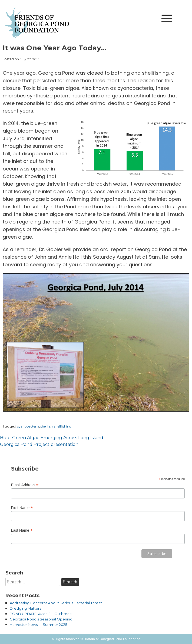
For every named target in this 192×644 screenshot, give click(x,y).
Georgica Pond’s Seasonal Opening (41, 619)
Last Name (22, 530)
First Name (22, 508)
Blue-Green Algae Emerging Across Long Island (52, 438)
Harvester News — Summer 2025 (38, 625)
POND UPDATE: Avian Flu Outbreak (41, 614)
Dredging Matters (25, 608)
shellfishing (63, 426)
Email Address (25, 485)
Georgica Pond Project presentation (39, 444)
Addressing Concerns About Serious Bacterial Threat (56, 603)
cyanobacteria (28, 426)
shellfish (47, 426)
